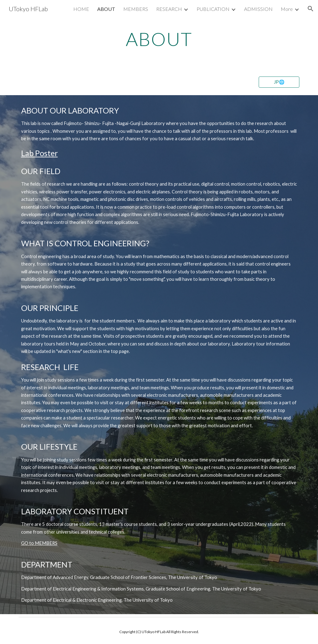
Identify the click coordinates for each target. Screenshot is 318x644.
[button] (311, 9)
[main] (159, 39)
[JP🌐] (279, 82)
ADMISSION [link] (258, 9)
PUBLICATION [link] (213, 9)
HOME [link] (81, 9)
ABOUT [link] (106, 9)
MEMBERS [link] (136, 9)
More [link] (287, 9)
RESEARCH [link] (169, 9)
